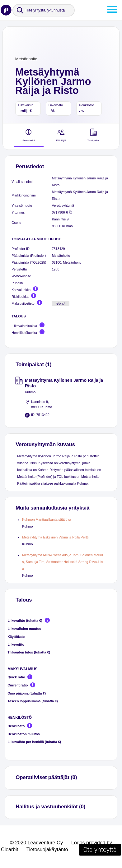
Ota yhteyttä (100, 850)
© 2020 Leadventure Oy (36, 843)
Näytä (61, 304)
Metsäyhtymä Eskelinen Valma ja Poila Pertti (55, 537)
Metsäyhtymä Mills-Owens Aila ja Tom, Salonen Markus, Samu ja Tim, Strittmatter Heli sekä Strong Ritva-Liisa (62, 562)
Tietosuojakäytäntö (47, 850)
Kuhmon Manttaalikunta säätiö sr (47, 519)
